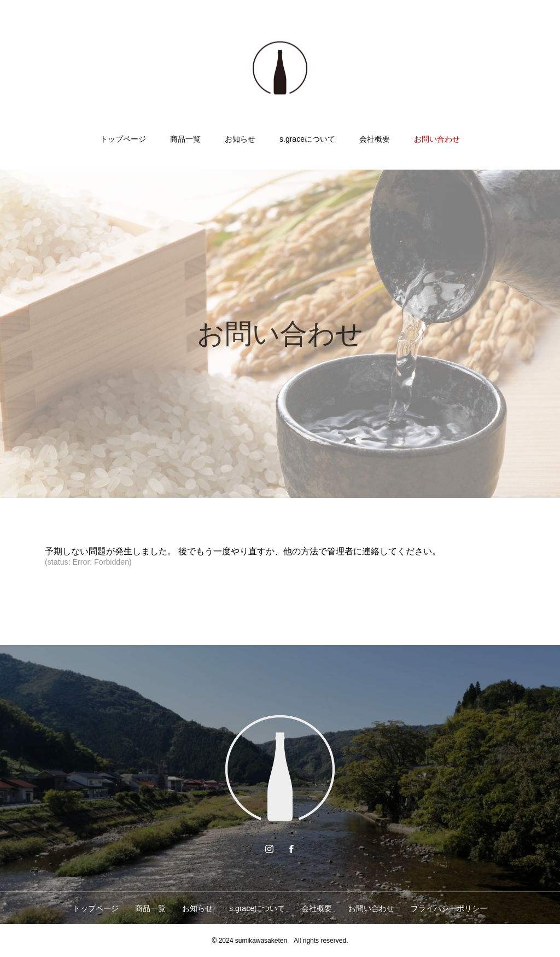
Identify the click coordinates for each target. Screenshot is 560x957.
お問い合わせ (437, 139)
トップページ (123, 139)
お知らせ (240, 139)
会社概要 (375, 139)
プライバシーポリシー (449, 908)
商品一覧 (185, 139)
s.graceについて (307, 139)
